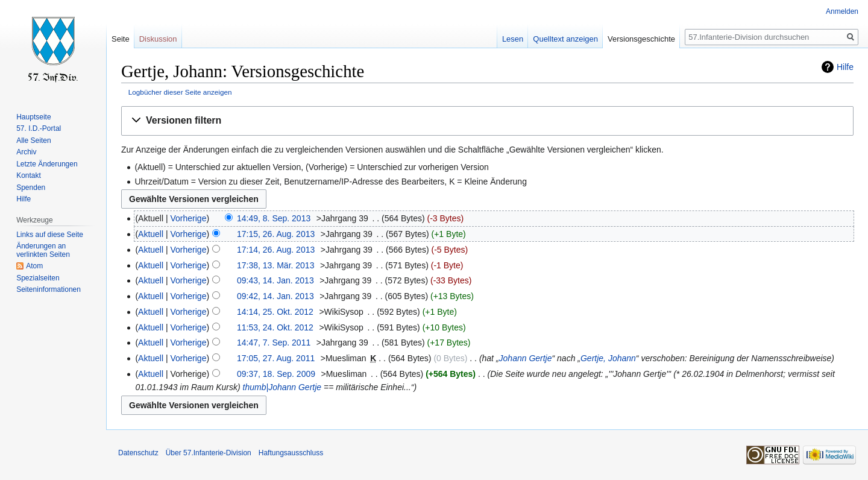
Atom (34, 266)
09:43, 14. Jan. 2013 (275, 280)
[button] (487, 121)
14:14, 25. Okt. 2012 (275, 312)
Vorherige (189, 218)
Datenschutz (138, 453)
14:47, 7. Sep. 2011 (274, 343)
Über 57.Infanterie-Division (209, 453)
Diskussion (158, 39)
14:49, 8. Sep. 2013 (274, 218)
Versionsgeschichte (641, 39)
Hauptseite (33, 117)
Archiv (26, 152)
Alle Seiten (33, 141)
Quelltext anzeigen (565, 39)
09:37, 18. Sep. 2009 (276, 374)
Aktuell (151, 234)
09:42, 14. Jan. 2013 (275, 296)
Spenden (31, 188)
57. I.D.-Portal (39, 128)
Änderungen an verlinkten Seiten (43, 250)
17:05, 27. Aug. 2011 (276, 358)
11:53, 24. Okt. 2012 (275, 327)
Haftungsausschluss (291, 453)
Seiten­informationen (49, 289)
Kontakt (29, 175)
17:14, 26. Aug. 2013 (276, 250)
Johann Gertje (526, 358)
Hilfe (845, 67)
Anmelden (842, 11)
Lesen (513, 39)
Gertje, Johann (608, 358)
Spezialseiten (38, 278)
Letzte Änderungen (47, 164)
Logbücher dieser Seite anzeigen (180, 92)
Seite (121, 39)
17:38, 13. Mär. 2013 (275, 265)
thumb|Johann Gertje (282, 387)
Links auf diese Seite (50, 235)
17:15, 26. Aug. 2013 (276, 234)
